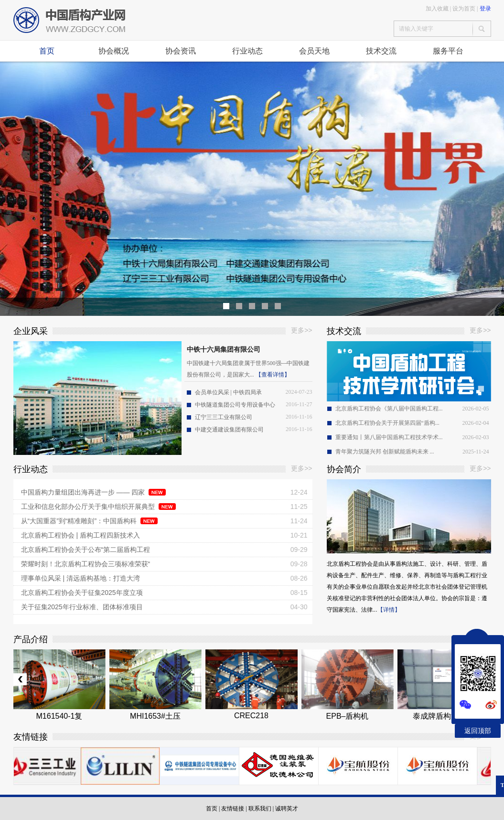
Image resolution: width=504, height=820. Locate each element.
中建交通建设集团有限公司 (229, 430)
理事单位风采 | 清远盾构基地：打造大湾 (80, 578)
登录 (485, 9)
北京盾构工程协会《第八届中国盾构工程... (389, 409)
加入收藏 (437, 9)
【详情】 (389, 610)
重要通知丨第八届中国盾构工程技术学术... (389, 437)
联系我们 (260, 809)
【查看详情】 (273, 375)
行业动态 (247, 51)
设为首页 (464, 9)
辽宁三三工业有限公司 (224, 417)
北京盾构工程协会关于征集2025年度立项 (82, 593)
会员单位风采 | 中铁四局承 (228, 392)
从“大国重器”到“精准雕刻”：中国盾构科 (79, 521)
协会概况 (114, 51)
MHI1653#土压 (155, 716)
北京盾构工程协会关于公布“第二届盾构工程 (86, 550)
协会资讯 (181, 51)
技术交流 (381, 51)
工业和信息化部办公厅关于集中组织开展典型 (88, 507)
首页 (47, 51)
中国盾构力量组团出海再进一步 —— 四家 (83, 492)
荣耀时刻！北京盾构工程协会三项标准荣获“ (86, 564)
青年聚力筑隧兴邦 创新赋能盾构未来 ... (385, 452)
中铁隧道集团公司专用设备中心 (235, 405)
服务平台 (448, 51)
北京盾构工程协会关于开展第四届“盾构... (387, 423)
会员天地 (314, 51)
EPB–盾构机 (348, 716)
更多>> (301, 330)
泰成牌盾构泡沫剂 (443, 716)
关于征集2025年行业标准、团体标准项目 (82, 607)
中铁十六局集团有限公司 (224, 350)
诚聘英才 (287, 809)
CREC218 (251, 716)
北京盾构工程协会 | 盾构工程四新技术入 (80, 535)
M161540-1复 (59, 716)
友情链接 (233, 809)
